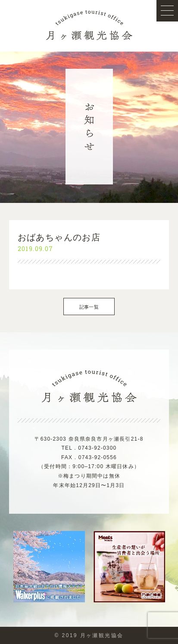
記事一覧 (89, 307)
